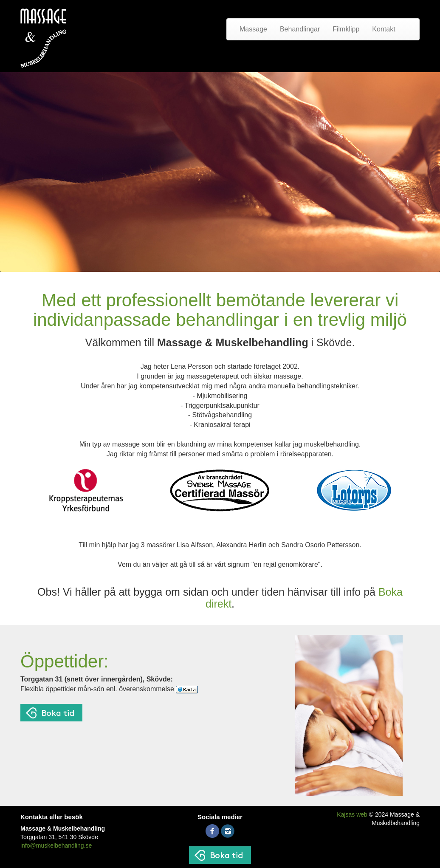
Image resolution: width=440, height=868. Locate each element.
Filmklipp (346, 29)
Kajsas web (352, 814)
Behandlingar (300, 29)
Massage (253, 29)
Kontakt (384, 29)
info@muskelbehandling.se (56, 845)
